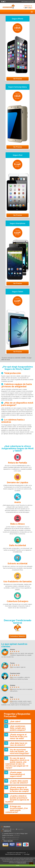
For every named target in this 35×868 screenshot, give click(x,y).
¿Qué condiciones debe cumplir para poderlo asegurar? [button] (18, 728)
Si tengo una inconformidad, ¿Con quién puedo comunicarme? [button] (17, 809)
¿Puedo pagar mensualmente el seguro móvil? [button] (17, 774)
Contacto (26, 2)
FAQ (22, 2)
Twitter (12, 829)
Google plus (20, 829)
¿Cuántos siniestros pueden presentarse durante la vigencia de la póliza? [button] (17, 799)
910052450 (17, 835)
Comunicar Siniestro (17, 636)
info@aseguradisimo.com (12, 837)
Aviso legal (27, 854)
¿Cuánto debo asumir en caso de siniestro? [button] (19, 782)
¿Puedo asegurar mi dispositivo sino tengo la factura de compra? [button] (19, 789)
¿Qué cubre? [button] (15, 721)
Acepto (17, 865)
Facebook (6, 829)
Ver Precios (18, 79)
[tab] (17, 721)
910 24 (29, 8)
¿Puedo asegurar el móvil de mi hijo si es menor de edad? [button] (19, 737)
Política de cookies (22, 863)
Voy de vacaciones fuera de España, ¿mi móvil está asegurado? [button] (20, 752)
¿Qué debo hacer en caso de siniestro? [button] (19, 744)
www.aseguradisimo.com (12, 839)
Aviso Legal (31, 2)
